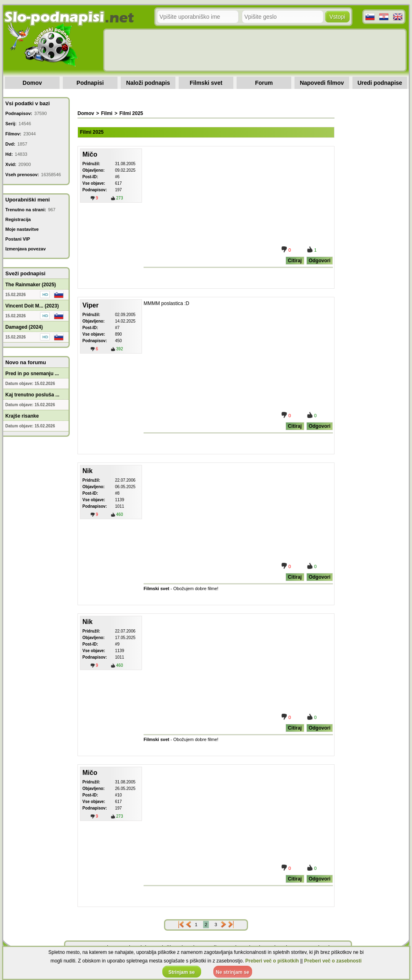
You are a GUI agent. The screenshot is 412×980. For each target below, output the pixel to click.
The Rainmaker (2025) (31, 285)
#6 (117, 177)
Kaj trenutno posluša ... (32, 395)
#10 (119, 795)
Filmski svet (206, 83)
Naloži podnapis (148, 83)
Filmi (107, 113)
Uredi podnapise (380, 83)
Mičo (90, 154)
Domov (32, 83)
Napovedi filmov (322, 83)
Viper (91, 305)
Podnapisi (90, 83)
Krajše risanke (22, 416)
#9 (117, 644)
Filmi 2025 (131, 113)
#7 (117, 328)
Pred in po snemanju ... (32, 374)
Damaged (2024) (24, 327)
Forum (264, 83)
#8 (117, 493)
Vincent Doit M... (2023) (32, 306)
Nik (87, 471)
